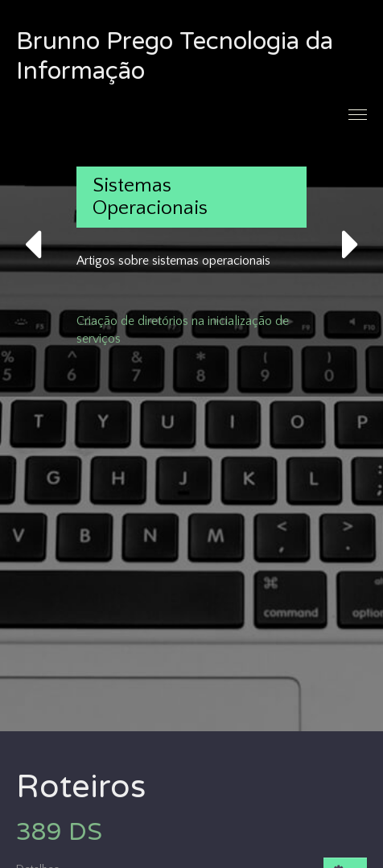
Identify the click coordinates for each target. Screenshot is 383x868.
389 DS (59, 832)
